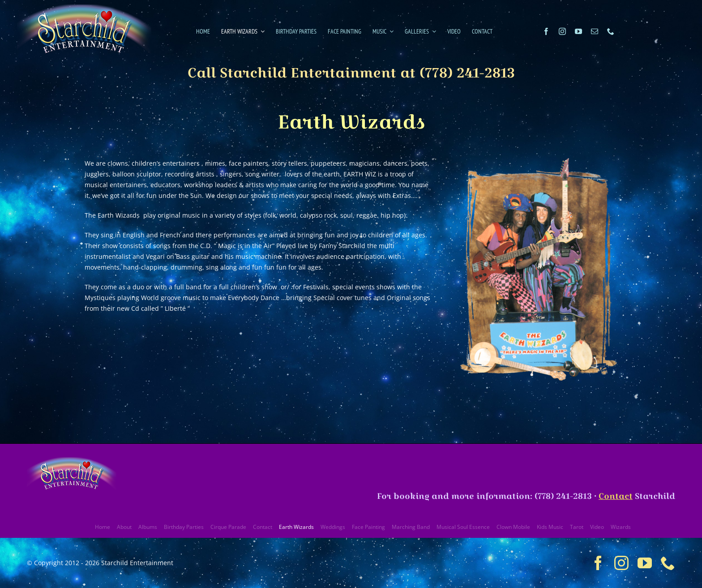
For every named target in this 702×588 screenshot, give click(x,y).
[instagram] (562, 31)
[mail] (595, 31)
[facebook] (546, 31)
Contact (616, 496)
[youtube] (578, 31)
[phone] (611, 31)
